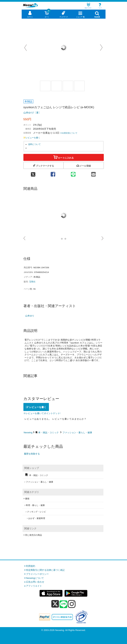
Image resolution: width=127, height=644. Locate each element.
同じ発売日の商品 (34, 535)
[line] (63, 604)
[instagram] (72, 604)
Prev (26, 48)
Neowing (28, 432)
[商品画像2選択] (57, 86)
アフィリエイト (34, 586)
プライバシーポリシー (37, 574)
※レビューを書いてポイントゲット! (42, 413)
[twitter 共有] (33, 173)
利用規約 (31, 566)
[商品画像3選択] (68, 86)
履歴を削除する (32, 454)
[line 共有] (73, 173)
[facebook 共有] (53, 173)
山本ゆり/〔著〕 (32, 113)
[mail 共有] (93, 173)
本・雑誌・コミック (48, 432)
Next (101, 48)
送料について (34, 144)
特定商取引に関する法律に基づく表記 (45, 570)
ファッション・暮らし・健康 (77, 432)
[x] (55, 604)
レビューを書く (32, 138)
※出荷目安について (69, 133)
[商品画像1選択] (45, 86)
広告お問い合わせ (35, 582)
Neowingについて (35, 578)
